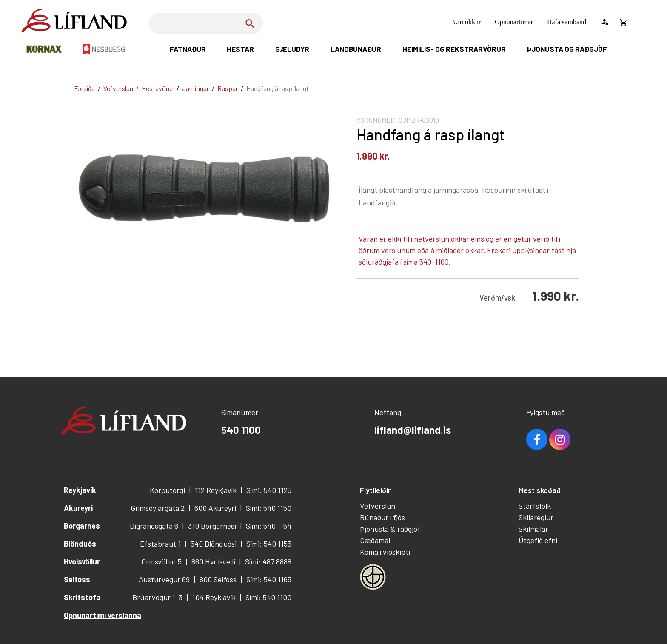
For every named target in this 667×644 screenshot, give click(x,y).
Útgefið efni (538, 540)
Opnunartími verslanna (103, 615)
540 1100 (241, 430)
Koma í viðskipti (385, 552)
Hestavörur (158, 88)
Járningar (195, 88)
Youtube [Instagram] (560, 439)
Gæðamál (375, 540)
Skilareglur (536, 517)
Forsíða (84, 88)
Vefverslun (118, 88)
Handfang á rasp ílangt (278, 88)
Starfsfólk (535, 506)
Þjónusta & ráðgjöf (390, 529)
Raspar (228, 88)
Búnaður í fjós (382, 517)
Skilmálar (533, 529)
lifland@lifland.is (413, 430)
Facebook (537, 439)
